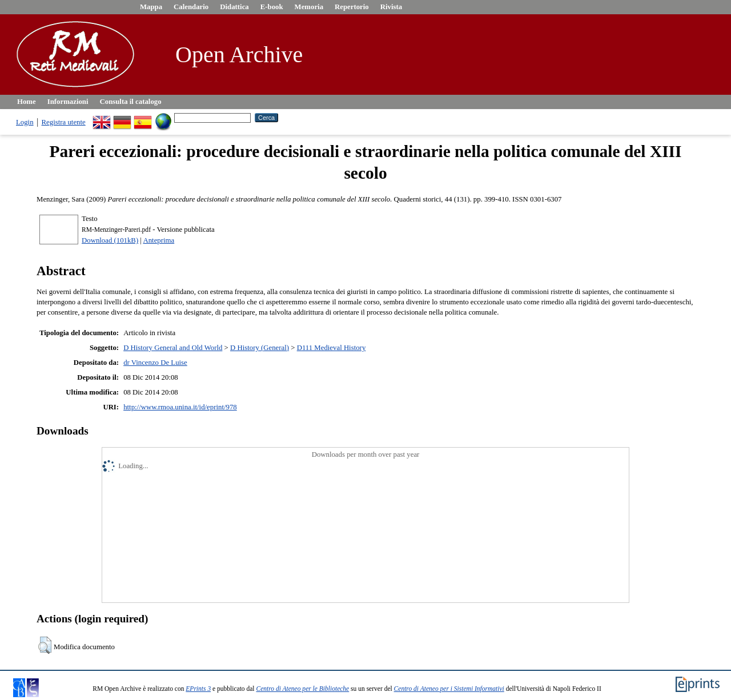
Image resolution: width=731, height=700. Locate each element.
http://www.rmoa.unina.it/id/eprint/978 (180, 407)
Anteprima (158, 240)
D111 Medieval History (332, 348)
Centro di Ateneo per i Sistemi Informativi (449, 689)
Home (27, 102)
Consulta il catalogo (131, 102)
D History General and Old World (173, 348)
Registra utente (64, 122)
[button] (45, 645)
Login (25, 122)
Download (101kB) (110, 240)
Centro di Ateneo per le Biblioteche (302, 689)
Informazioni (68, 102)
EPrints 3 (198, 689)
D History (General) (260, 348)
